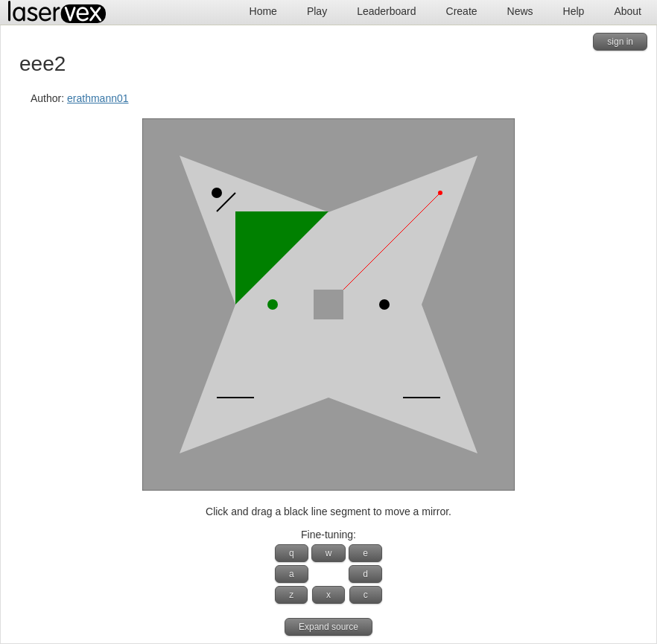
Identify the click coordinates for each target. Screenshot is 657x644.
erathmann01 (98, 98)
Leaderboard (386, 11)
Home (263, 11)
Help (574, 11)
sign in (620, 42)
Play (317, 11)
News (520, 11)
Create (462, 11)
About (628, 11)
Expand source (328, 627)
